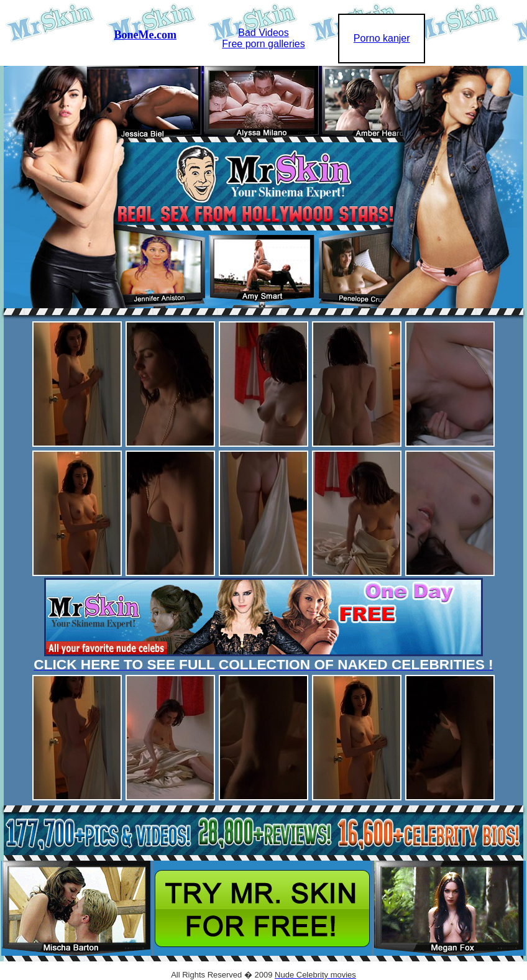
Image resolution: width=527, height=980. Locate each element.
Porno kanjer (382, 38)
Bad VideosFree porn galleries (263, 38)
